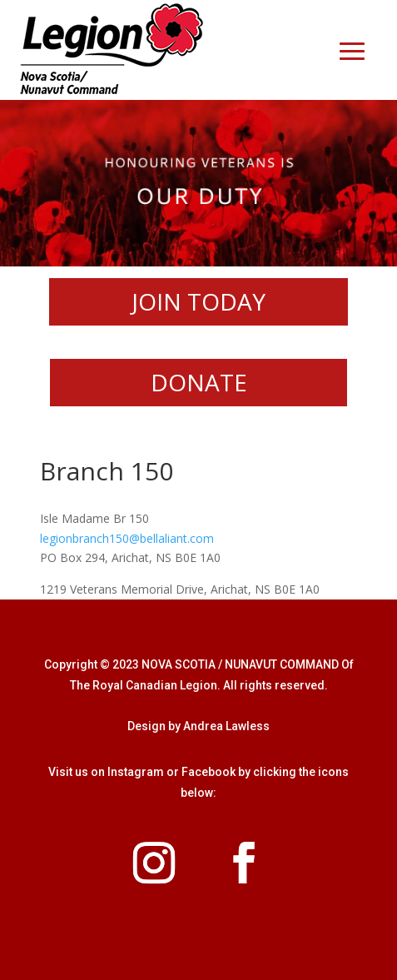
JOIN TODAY (198, 301)
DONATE (199, 382)
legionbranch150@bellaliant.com (127, 538)
